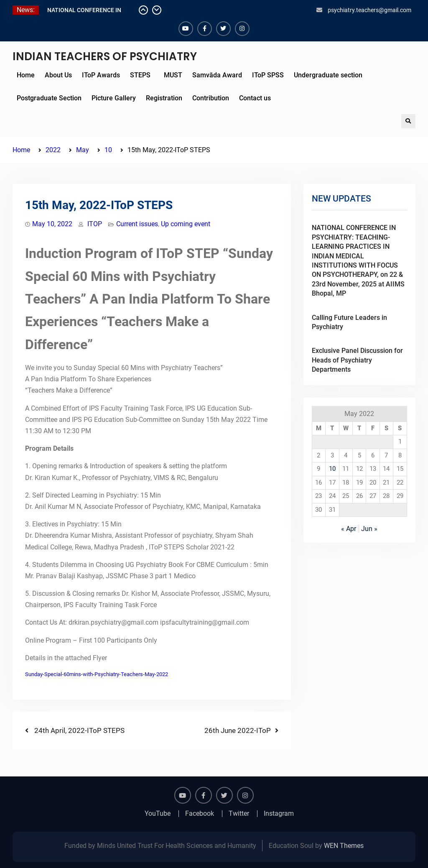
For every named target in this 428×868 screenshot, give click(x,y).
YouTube (158, 814)
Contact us (255, 98)
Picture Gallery (114, 98)
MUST (171, 75)
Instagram (279, 814)
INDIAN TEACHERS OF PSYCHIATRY (105, 56)
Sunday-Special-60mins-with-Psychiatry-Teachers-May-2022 (97, 674)
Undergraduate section (328, 75)
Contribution (211, 98)
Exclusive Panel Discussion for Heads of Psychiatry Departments (357, 360)
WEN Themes (344, 846)
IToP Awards (101, 75)
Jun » (369, 529)
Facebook (200, 814)
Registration (164, 98)
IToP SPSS (268, 75)
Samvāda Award (217, 75)
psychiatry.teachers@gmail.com (369, 10)
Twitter (239, 814)
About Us (58, 75)
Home (26, 75)
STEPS (140, 75)
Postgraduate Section (49, 98)
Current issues (137, 224)
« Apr (349, 529)
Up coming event (186, 224)
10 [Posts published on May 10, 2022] (332, 469)
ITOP (95, 224)
